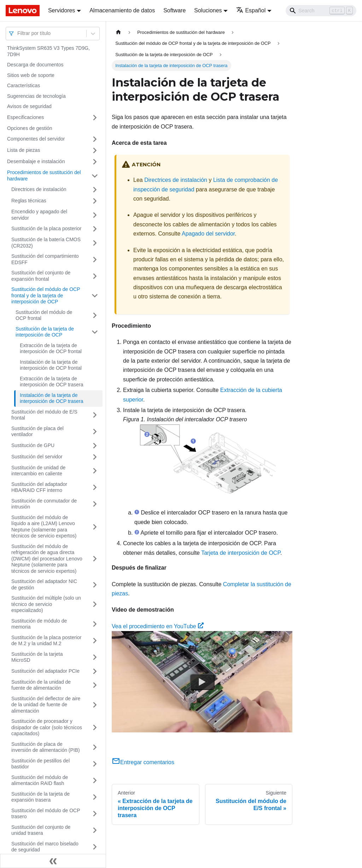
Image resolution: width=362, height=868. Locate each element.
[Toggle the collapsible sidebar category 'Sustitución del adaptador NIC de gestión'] (95, 585)
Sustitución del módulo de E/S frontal (44, 415)
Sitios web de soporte (31, 75)
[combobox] (18, 33)
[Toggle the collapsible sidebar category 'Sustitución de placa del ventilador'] (95, 432)
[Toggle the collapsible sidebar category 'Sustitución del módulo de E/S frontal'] (95, 415)
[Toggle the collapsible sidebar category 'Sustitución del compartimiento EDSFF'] (95, 259)
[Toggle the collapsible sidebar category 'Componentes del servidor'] (95, 139)
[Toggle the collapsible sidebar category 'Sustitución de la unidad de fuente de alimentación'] (95, 685)
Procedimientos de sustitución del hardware (44, 176)
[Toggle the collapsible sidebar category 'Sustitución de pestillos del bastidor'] (95, 764)
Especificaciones (25, 117)
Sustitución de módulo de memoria (39, 624)
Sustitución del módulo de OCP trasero (46, 814)
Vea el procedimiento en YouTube (158, 626)
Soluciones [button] (208, 10)
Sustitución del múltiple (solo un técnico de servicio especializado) (46, 604)
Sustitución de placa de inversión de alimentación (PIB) (46, 747)
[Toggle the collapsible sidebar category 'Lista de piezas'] (95, 150)
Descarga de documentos (35, 65)
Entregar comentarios (143, 762)
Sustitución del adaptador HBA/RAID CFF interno (39, 487)
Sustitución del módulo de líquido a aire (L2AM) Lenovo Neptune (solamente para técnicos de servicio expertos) (44, 527)
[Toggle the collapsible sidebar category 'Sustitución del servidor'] (95, 457)
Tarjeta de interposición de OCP (241, 553)
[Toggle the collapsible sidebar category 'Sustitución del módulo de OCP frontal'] (95, 316)
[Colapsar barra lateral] (53, 861)
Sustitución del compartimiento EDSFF (45, 259)
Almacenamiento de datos (122, 10)
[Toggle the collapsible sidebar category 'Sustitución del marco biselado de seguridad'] (95, 847)
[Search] (321, 11)
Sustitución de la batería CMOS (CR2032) (46, 243)
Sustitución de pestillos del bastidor (40, 764)
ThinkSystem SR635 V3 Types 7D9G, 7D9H (48, 51)
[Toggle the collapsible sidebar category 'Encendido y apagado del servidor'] (95, 215)
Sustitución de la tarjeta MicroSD (37, 657)
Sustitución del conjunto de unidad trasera (41, 830)
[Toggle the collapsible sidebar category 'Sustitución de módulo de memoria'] (95, 624)
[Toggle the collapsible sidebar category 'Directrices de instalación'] (95, 190)
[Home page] (118, 32)
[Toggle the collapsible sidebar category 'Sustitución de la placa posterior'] (95, 229)
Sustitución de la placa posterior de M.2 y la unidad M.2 (46, 641)
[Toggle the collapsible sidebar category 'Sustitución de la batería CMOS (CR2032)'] (95, 243)
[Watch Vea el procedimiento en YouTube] (202, 682)
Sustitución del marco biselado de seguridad (45, 847)
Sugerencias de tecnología (36, 96)
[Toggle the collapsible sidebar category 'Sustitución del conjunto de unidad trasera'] (95, 830)
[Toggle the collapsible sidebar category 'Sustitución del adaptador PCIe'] (95, 671)
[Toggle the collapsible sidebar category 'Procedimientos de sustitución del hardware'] (95, 176)
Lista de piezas (24, 150)
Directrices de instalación (39, 189)
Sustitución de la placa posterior (46, 228)
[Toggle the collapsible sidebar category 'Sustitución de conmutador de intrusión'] (95, 504)
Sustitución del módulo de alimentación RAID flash (40, 780)
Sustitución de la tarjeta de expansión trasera (40, 797)
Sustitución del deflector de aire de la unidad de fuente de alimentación (46, 705)
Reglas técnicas (29, 201)
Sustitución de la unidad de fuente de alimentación (41, 685)
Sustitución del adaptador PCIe (45, 671)
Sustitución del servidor (37, 457)
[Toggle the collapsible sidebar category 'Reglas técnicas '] (95, 201)
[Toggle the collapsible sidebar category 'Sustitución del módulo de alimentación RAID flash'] (95, 781)
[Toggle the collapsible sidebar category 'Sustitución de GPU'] (95, 446)
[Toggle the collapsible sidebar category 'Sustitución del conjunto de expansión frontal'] (95, 276)
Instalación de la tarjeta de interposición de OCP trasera (52, 398)
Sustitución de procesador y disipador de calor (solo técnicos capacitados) (47, 727)
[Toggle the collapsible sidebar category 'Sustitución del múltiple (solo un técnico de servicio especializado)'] (95, 604)
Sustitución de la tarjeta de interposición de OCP (45, 332)
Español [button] (251, 10)
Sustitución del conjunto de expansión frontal (41, 276)
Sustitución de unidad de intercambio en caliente (38, 471)
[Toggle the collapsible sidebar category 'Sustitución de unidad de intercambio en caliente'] (95, 471)
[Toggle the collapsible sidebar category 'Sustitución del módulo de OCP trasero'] (95, 814)
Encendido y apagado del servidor (39, 215)
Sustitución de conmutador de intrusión (44, 504)
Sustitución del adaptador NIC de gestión (44, 584)
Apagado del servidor (208, 234)
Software (174, 10)
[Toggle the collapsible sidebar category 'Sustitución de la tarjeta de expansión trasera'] (95, 797)
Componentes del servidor (36, 139)
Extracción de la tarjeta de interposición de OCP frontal (51, 349)
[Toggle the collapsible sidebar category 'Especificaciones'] (95, 118)
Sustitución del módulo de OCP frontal (44, 315)
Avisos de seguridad (29, 106)
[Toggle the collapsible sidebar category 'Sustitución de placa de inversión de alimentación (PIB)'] (95, 747)
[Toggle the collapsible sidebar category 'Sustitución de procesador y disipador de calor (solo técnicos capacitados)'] (95, 728)
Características (24, 85)
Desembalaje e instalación (36, 161)
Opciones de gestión (30, 128)
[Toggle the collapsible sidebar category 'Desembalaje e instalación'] (95, 162)
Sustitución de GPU (33, 445)
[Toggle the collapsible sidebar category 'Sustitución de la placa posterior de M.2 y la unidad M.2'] (95, 641)
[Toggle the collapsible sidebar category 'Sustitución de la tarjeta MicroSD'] (95, 657)
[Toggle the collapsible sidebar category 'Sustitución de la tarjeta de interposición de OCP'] (95, 332)
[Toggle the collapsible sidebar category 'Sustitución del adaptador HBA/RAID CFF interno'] (95, 487)
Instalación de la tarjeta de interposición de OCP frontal (51, 365)
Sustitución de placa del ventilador (37, 432)
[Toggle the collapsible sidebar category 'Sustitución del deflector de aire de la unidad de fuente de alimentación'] (95, 705)
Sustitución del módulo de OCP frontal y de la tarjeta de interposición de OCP (46, 295)
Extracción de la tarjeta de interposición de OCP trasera (52, 382)
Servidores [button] (62, 10)
